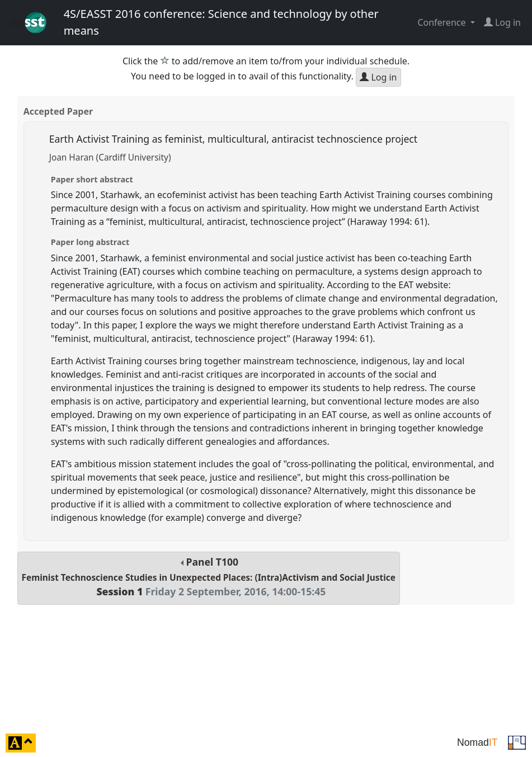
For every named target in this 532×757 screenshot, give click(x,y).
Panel (209, 577)
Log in (378, 77)
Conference (442, 22)
